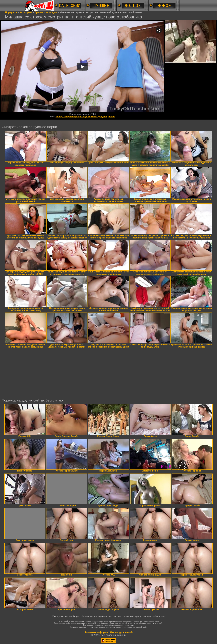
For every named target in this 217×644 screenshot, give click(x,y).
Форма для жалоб (121, 632)
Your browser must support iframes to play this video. (83, 67)
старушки (85, 117)
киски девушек (99, 117)
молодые (61, 117)
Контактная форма (96, 632)
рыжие (111, 117)
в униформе (73, 117)
